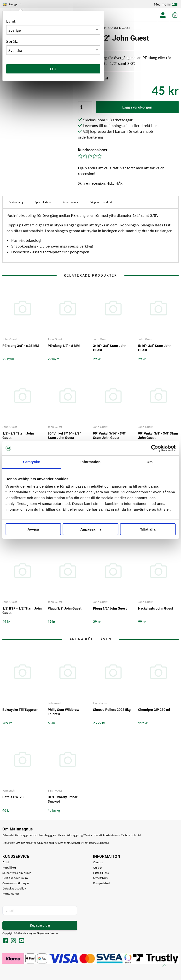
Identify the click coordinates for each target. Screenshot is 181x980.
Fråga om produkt (101, 202)
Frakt (6, 862)
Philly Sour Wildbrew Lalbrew (63, 712)
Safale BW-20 (13, 797)
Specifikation (43, 202)
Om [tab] (149, 462)
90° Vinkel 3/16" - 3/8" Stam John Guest (64, 436)
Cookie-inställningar (16, 883)
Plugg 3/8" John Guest (65, 608)
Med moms (166, 5)
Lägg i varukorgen (137, 107)
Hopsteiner (100, 703)
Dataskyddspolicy (14, 888)
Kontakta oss (11, 893)
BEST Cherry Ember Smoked (63, 799)
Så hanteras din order (17, 873)
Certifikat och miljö (15, 878)
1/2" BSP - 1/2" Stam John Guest (22, 611)
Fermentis (9, 790)
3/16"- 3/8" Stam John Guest (110, 348)
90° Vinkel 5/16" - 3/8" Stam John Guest (109, 436)
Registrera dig (40, 925)
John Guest (10, 339)
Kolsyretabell (102, 883)
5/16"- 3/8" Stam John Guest (155, 348)
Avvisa (33, 529)
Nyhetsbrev (101, 878)
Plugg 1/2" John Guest (110, 608)
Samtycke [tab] (32, 462)
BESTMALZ (55, 790)
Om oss (98, 862)
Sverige (13, 4)
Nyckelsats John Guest (156, 608)
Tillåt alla (148, 529)
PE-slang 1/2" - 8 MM (64, 346)
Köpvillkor (9, 868)
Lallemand (54, 703)
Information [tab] (91, 462)
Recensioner (70, 202)
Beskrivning (16, 202)
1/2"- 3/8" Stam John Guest (18, 436)
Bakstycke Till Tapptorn (20, 710)
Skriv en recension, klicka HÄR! (101, 183)
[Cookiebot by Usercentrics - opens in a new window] (155, 448)
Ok (53, 69)
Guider (98, 868)
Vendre (54, 933)
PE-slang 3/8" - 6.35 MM (21, 346)
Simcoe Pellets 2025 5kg (112, 710)
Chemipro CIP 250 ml (154, 710)
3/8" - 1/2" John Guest (115, 28)
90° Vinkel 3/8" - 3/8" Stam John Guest (158, 436)
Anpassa (91, 529)
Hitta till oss (101, 873)
